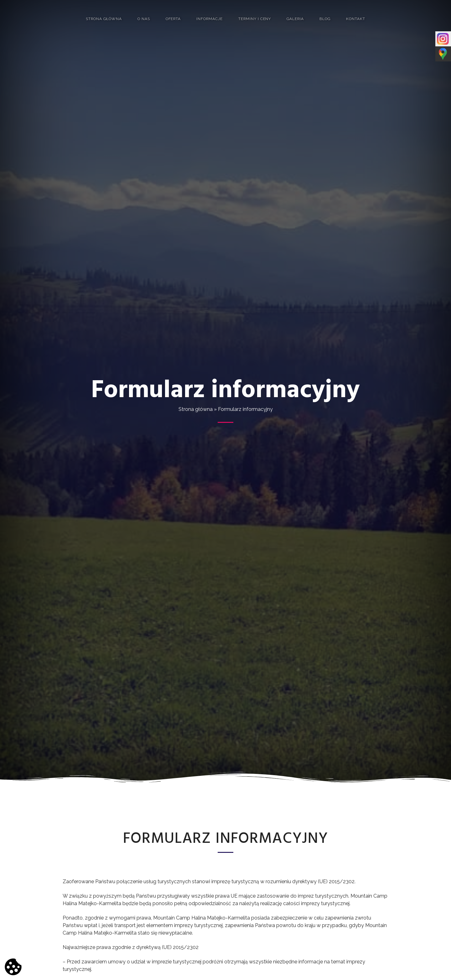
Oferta (173, 19)
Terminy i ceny (255, 19)
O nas (144, 19)
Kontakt (356, 19)
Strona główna (104, 19)
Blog (325, 19)
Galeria (295, 19)
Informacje (210, 19)
